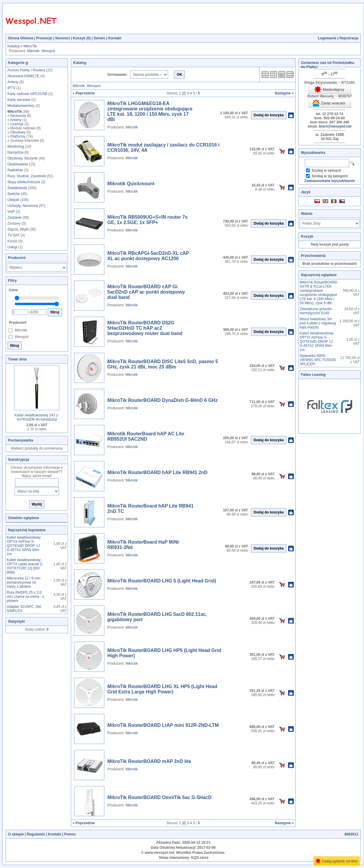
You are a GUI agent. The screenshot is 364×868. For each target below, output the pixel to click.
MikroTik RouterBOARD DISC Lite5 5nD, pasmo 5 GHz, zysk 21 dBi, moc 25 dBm (163, 364)
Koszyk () (82, 38)
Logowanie (327, 38)
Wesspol (48, 51)
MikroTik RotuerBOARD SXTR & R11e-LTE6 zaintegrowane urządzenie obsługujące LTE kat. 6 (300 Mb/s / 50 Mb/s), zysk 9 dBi (318, 293)
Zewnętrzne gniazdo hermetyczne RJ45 (316, 311)
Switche (14, 194)
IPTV (11, 88)
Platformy (18, 136)
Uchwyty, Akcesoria (23, 206)
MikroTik (30, 46)
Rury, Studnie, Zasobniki (27, 176)
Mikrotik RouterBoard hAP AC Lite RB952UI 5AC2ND (146, 436)
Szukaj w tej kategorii (329, 176)
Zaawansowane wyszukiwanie (330, 181)
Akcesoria (18, 116)
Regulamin (36, 834)
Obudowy (18, 132)
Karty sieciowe (19, 100)
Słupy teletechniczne (24, 182)
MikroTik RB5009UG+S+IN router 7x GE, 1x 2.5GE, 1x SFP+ (147, 220)
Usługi (12, 247)
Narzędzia (15, 152)
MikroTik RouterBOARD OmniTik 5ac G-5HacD (159, 797)
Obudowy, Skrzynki (23, 158)
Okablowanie (18, 164)
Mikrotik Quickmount (131, 184)
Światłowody (17, 188)
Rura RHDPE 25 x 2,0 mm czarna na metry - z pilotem (25, 597)
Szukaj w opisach (326, 170)
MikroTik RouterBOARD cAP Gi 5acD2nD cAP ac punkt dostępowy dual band (146, 292)
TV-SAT (13, 235)
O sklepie (16, 834)
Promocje (44, 38)
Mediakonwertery (21, 106)
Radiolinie (15, 170)
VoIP (11, 212)
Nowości (62, 38)
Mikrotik (33, 51)
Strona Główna (21, 38)
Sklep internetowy (174, 858)
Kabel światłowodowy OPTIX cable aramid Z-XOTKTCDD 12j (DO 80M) (25, 566)
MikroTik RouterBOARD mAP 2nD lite (149, 761)
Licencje (17, 124)
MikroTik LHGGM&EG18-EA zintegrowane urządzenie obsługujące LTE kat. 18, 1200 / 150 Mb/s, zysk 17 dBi (150, 111)
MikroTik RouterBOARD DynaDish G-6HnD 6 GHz (162, 400)
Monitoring (16, 146)
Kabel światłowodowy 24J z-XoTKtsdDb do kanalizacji (37, 417)
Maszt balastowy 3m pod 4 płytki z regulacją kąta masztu (318, 323)
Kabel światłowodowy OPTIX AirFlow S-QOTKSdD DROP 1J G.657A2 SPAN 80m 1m (24, 546)
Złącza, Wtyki (18, 229)
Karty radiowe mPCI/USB (27, 94)
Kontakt (115, 38)
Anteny (13, 82)
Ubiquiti (13, 200)
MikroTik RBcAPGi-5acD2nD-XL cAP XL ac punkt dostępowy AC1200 (148, 256)
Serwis (99, 38)
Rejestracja (349, 38)
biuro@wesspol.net (335, 126)
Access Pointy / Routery (26, 70)
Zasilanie (15, 218)
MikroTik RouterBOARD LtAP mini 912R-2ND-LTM (163, 725)
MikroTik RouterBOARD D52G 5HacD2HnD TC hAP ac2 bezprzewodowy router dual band (145, 328)
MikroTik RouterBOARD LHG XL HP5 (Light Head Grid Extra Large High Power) (162, 689)
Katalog (13, 46)
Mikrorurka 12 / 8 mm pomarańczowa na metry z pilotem (24, 582)
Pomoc (70, 834)
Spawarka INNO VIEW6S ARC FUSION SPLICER (318, 360)
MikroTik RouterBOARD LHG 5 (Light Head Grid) (162, 581)
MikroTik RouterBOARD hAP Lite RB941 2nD (157, 472)
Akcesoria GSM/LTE (23, 76)
